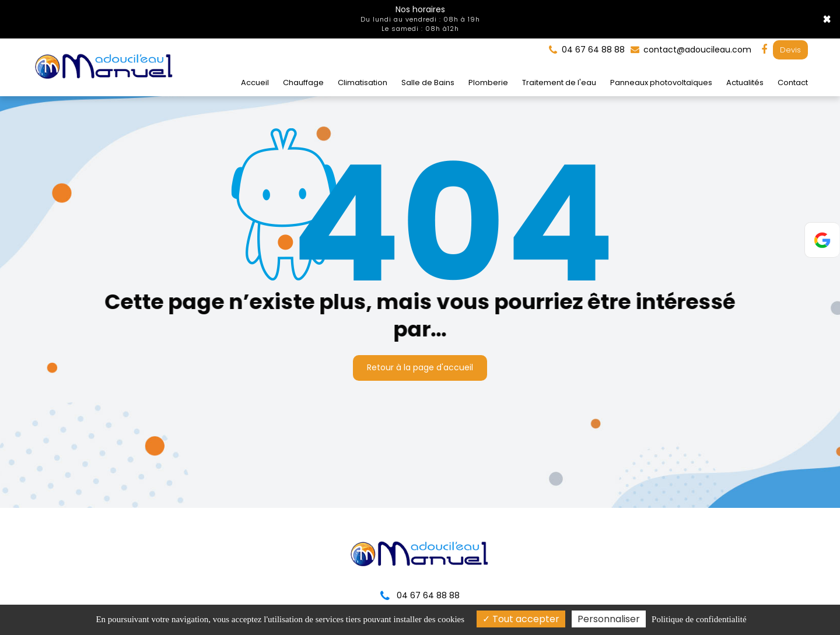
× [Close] (827, 19)
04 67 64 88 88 (420, 595)
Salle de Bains (428, 83)
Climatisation (363, 83)
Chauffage (303, 83)
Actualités (745, 83)
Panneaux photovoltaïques (661, 83)
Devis (790, 50)
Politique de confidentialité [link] (699, 619)
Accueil (255, 83)
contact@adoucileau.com (691, 50)
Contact (793, 83)
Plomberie (488, 83)
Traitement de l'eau (559, 83)
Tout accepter (521, 619)
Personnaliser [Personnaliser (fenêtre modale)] (609, 619)
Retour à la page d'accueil (420, 367)
